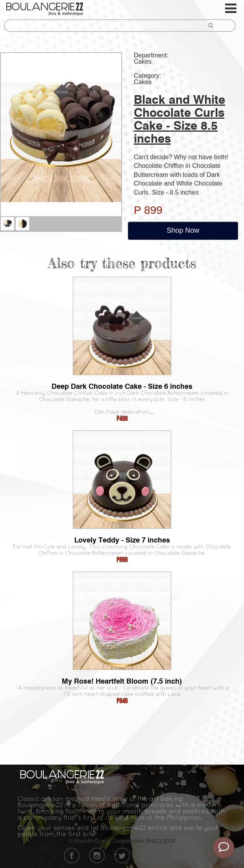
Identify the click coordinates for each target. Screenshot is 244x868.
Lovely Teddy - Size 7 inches (122, 540)
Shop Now (183, 230)
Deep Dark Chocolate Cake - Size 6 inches (122, 386)
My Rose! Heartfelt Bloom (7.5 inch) (122, 681)
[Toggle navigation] (231, 8)
